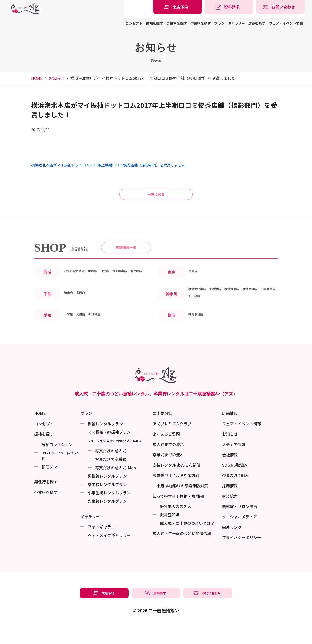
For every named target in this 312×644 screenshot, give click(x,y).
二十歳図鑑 (162, 432)
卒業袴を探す (201, 23)
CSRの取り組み (235, 494)
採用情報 (230, 504)
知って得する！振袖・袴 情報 (178, 515)
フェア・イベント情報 (286, 23)
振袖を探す (155, 23)
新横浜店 (223, 314)
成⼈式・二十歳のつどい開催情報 (182, 552)
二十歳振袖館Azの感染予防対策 (180, 504)
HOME (37, 78)
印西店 (85, 317)
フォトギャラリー (103, 545)
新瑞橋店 (102, 339)
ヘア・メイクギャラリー (109, 553)
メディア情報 (234, 463)
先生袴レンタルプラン (107, 520)
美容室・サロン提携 (240, 525)
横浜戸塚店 (267, 314)
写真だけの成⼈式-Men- (116, 486)
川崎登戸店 (198, 321)
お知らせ (57, 78)
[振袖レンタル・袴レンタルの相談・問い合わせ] (280, 7)
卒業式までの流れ (168, 473)
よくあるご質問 (166, 452)
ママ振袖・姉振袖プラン (109, 450)
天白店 (85, 339)
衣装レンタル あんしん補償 (176, 483)
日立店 (116, 289)
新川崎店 (219, 321)
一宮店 (70, 339)
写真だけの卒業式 (111, 478)
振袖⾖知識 (170, 533)
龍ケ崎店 (72, 296)
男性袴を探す (177, 23)
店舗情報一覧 (126, 263)
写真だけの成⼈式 (111, 469)
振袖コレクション (57, 463)
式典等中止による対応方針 (176, 494)
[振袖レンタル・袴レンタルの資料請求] (229, 7)
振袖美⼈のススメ (175, 525)
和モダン (49, 485)
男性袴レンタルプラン (107, 494)
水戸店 (101, 289)
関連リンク (232, 546)
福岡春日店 (198, 339)
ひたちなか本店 (78, 289)
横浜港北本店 (200, 314)
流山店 (70, 317)
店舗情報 (230, 432)
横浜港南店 (244, 314)
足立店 (194, 292)
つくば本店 (135, 289)
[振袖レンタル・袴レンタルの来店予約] (177, 7)
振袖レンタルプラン (105, 442)
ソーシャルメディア (239, 535)
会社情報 (230, 473)
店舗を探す (257, 23)
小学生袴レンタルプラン (109, 511)
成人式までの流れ (168, 463)
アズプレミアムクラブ (172, 442)
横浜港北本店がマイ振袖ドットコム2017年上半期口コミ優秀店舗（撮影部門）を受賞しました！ (110, 165)
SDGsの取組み (235, 483)
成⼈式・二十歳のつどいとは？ (187, 542)
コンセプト (134, 23)
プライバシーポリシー (242, 556)
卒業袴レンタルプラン (107, 503)
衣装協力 (230, 515)
